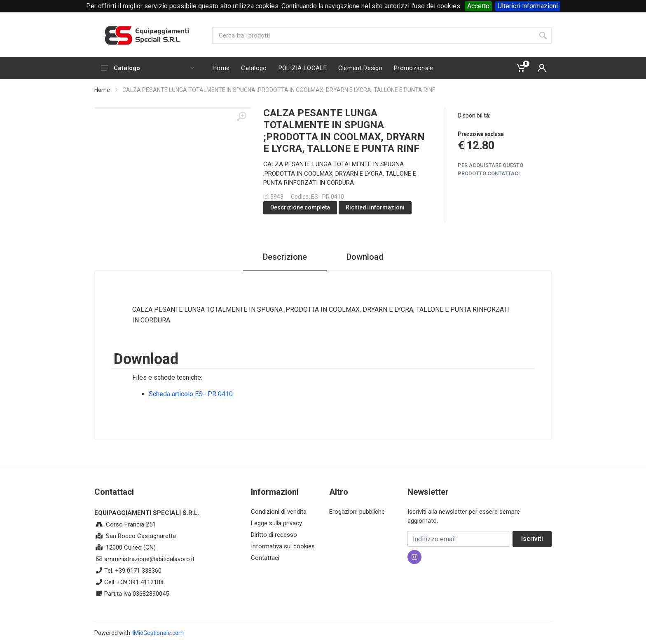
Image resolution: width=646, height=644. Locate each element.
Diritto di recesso (274, 535)
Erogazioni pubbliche (357, 512)
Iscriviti (532, 539)
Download (365, 257)
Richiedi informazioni (375, 207)
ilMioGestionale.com (158, 633)
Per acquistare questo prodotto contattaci (490, 169)
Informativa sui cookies (283, 546)
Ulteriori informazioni (528, 6)
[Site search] (373, 35)
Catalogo (147, 68)
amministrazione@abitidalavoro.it (149, 559)
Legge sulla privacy (276, 523)
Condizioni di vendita (279, 512)
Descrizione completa (300, 207)
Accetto (478, 6)
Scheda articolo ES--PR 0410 (191, 394)
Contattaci (265, 558)
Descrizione (285, 257)
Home (102, 90)
